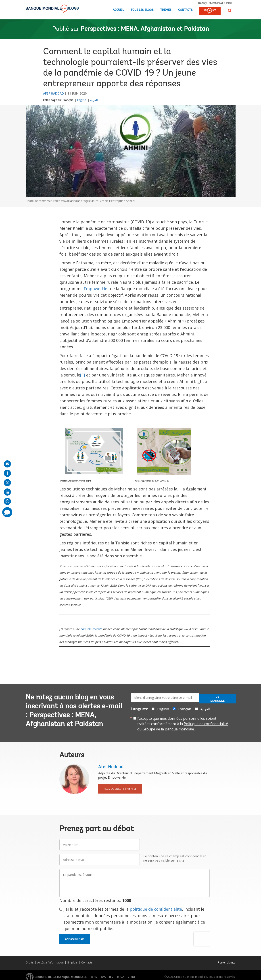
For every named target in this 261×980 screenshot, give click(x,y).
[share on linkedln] (7, 492)
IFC (111, 977)
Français (68, 100)
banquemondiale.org (215, 3)
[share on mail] (7, 464)
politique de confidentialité (156, 909)
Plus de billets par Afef (120, 789)
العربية (94, 100)
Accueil (118, 10)
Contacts (185, 10)
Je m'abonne (218, 699)
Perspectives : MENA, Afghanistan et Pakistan (145, 29)
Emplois (72, 962)
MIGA (121, 977)
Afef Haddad (53, 93)
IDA (103, 977)
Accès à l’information (50, 962)
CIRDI (131, 977)
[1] (83, 375)
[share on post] (7, 483)
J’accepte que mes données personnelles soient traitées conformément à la (183, 724)
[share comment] (7, 512)
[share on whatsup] (7, 501)
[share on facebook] (7, 473)
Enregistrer (75, 939)
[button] (230, 11)
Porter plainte (227, 962)
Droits (30, 962)
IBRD (94, 977)
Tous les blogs (142, 10)
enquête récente (91, 629)
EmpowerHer (96, 289)
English (82, 100)
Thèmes (166, 10)
